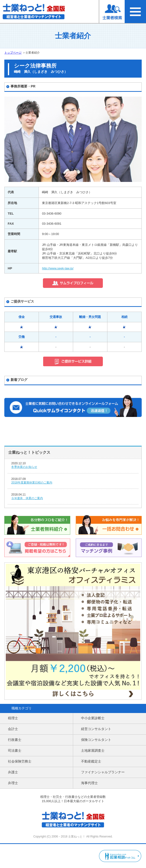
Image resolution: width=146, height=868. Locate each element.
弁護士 (13, 772)
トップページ (13, 53)
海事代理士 (89, 783)
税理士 (13, 718)
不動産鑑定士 (91, 761)
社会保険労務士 (20, 761)
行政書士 (15, 740)
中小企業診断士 (93, 718)
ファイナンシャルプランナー (103, 772)
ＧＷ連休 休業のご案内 (27, 498)
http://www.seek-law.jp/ (58, 268)
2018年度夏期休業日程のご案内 (32, 483)
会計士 (13, 729)
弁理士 (13, 783)
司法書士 (15, 750)
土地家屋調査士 (93, 750)
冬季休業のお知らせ (24, 467)
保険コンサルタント (96, 740)
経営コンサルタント (96, 729)
